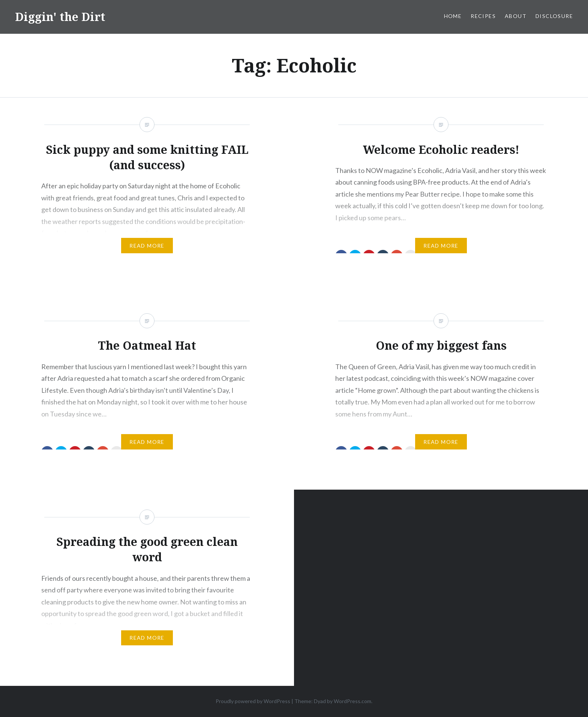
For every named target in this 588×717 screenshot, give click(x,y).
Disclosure (554, 16)
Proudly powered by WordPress (253, 701)
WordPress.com (352, 701)
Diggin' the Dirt (60, 17)
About (516, 16)
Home (453, 16)
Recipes (483, 16)
